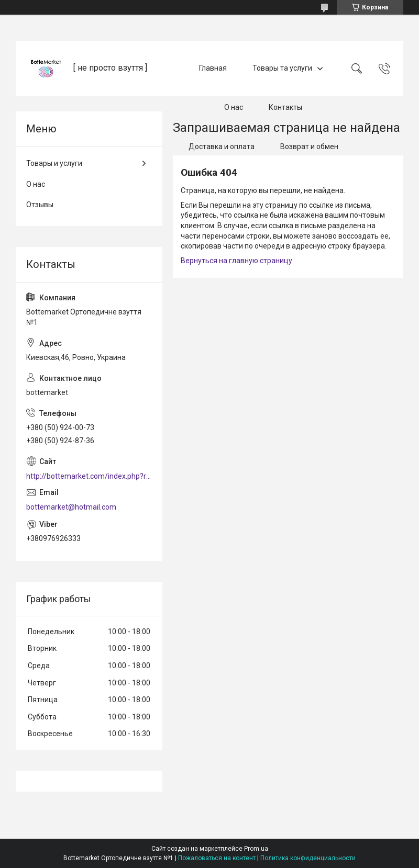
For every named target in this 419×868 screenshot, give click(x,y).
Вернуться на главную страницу (236, 261)
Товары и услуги (54, 163)
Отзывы (40, 205)
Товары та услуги (282, 68)
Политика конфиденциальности (308, 858)
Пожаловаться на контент (217, 858)
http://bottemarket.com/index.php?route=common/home (89, 476)
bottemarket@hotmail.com (71, 507)
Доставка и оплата (222, 146)
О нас (234, 107)
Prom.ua (256, 849)
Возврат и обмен (309, 146)
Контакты (285, 107)
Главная (213, 68)
